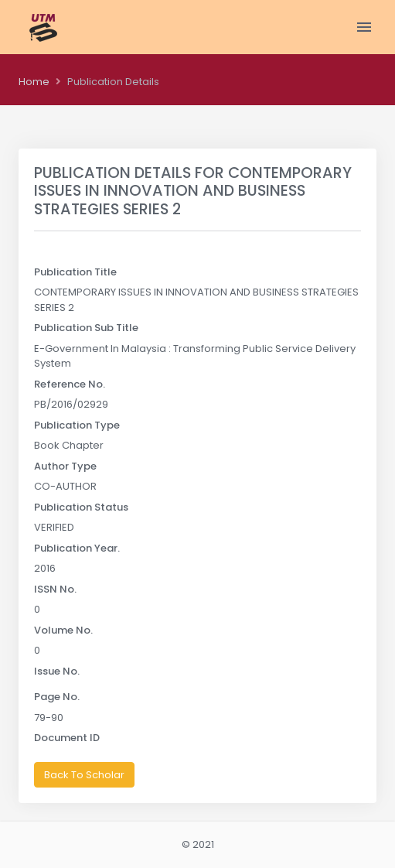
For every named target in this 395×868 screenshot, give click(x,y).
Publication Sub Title (86, 328)
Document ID (67, 738)
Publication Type (77, 425)
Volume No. (63, 630)
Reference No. (70, 384)
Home (34, 82)
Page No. (57, 697)
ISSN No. (55, 589)
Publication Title (75, 272)
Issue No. (57, 671)
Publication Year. (77, 548)
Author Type (65, 466)
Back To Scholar (84, 775)
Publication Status (81, 507)
